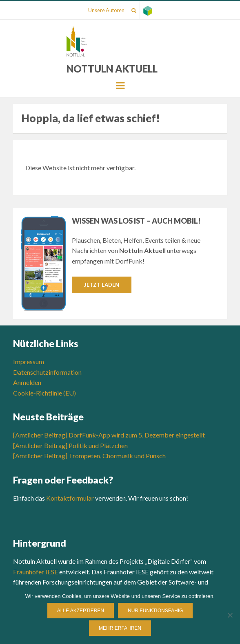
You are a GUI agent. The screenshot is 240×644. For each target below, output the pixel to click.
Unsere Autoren (106, 10)
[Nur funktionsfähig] (230, 615)
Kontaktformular (70, 498)
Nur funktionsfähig (155, 611)
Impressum (29, 362)
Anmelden (27, 382)
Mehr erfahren (120, 628)
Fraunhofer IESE (36, 572)
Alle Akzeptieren (81, 611)
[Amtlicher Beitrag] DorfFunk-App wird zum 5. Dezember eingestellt (109, 435)
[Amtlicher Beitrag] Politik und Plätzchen (70, 445)
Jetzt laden (102, 285)
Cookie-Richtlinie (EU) (44, 393)
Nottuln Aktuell (112, 69)
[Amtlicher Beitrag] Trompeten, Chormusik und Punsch (89, 456)
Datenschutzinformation (47, 372)
